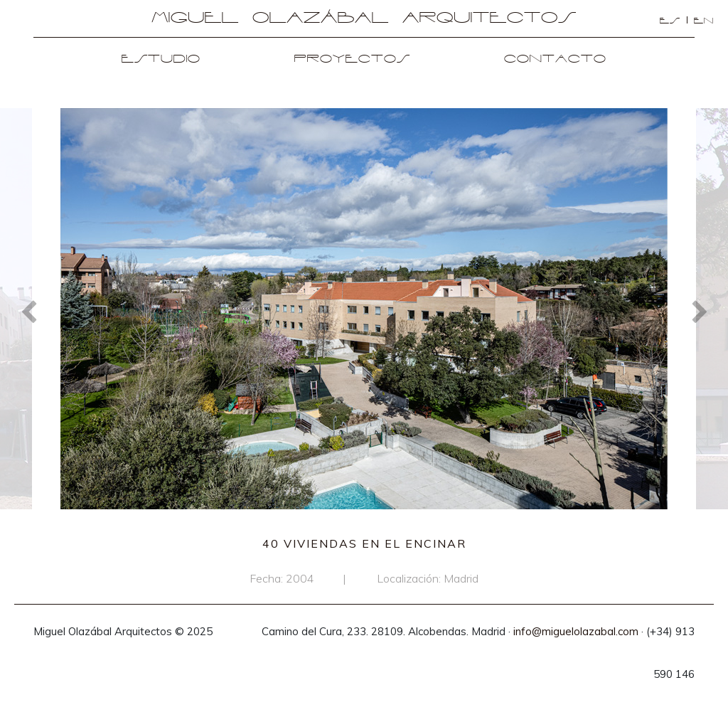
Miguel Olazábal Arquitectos (364, 18)
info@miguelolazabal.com (576, 631)
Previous (28, 311)
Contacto (555, 59)
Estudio (161, 59)
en (704, 21)
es (670, 21)
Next (700, 311)
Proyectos (352, 59)
